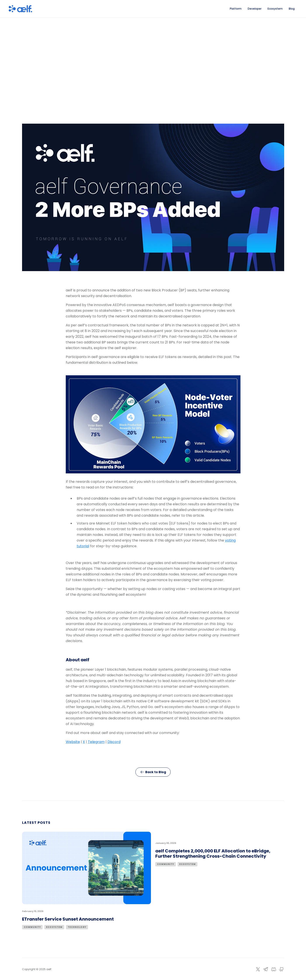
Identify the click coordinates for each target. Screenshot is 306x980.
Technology (77, 927)
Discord (114, 742)
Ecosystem (54, 927)
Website (73, 742)
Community (32, 927)
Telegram (96, 742)
